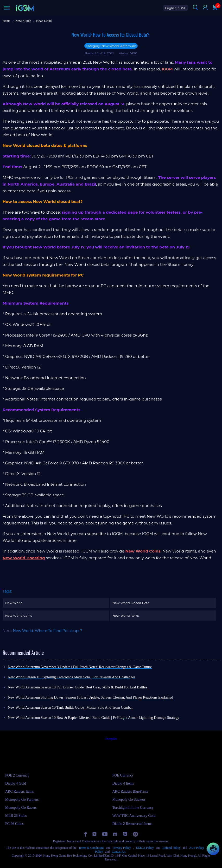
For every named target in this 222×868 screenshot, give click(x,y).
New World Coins (19, 616)
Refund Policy (171, 848)
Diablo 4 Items (123, 783)
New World (14, 603)
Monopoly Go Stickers (129, 800)
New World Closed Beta (131, 603)
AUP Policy (197, 848)
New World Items (126, 616)
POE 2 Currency (17, 775)
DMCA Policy (145, 848)
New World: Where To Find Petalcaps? (47, 631)
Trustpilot (111, 739)
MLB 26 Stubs (16, 816)
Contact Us (119, 852)
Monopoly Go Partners (22, 800)
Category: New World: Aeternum (111, 46)
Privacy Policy (122, 848)
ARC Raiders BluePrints (130, 791)
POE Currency (123, 775)
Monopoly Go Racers (21, 808)
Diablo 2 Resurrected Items (132, 824)
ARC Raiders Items (20, 791)
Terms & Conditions (91, 848)
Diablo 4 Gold (16, 783)
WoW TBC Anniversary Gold (134, 816)
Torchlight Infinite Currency (133, 808)
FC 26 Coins (14, 824)
